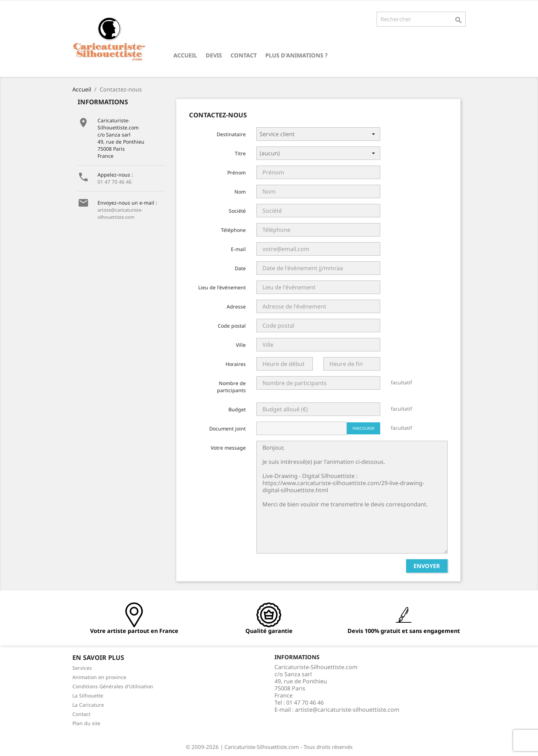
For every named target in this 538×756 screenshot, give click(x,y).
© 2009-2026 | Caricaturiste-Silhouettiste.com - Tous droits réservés (269, 747)
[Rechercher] (421, 19)
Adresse (236, 307)
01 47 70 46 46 (115, 182)
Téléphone (233, 230)
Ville (241, 345)
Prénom (237, 173)
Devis (214, 55)
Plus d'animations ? (296, 55)
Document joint (228, 429)
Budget (237, 409)
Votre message (228, 448)
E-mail (238, 249)
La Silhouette (88, 696)
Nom (240, 192)
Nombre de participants (231, 387)
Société (237, 211)
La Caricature (88, 705)
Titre (240, 153)
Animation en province (99, 677)
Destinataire (231, 134)
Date (240, 268)
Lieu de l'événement (222, 287)
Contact (244, 55)
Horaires (236, 364)
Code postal (232, 326)
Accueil (185, 55)
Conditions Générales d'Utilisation (113, 686)
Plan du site (86, 723)
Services (82, 668)
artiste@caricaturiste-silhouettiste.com (347, 710)
